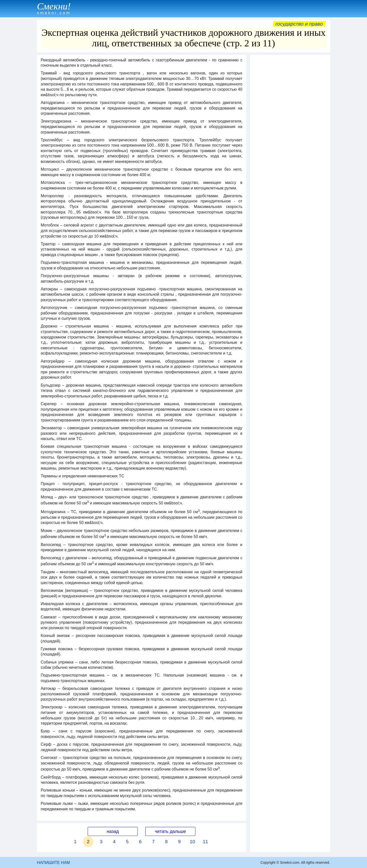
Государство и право (299, 24)
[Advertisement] (290, 133)
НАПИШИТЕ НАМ (54, 863)
